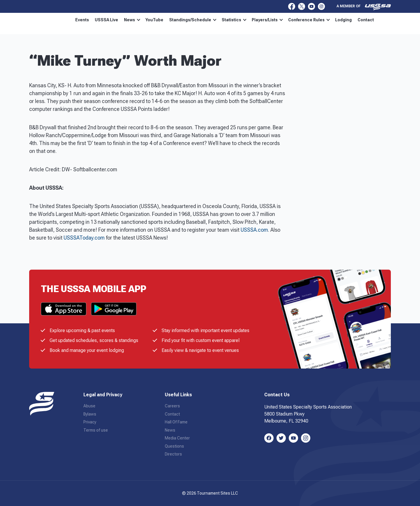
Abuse (89, 406)
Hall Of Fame (176, 422)
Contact (366, 20)
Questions (174, 446)
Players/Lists (267, 20)
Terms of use (96, 430)
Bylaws (90, 414)
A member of (364, 7)
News (132, 20)
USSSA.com (254, 230)
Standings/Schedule (193, 20)
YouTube (154, 20)
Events (82, 20)
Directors (173, 454)
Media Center (177, 438)
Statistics (234, 20)
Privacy (90, 422)
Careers (172, 406)
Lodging (343, 20)
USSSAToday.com (84, 238)
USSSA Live (106, 20)
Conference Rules (309, 20)
